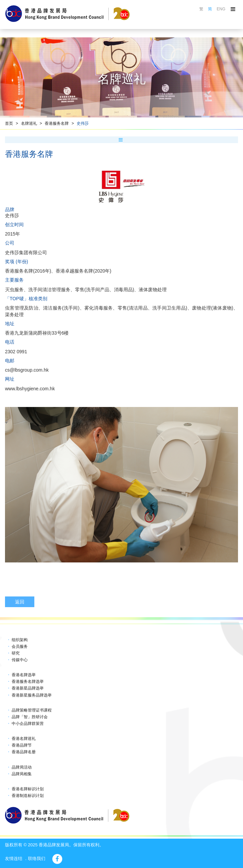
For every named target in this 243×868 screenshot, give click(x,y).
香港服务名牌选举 (28, 682)
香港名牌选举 (24, 675)
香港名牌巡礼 (24, 739)
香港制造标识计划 (28, 796)
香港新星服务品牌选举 (32, 695)
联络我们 (37, 858)
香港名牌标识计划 (28, 789)
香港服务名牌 (57, 123)
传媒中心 (20, 660)
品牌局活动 (22, 767)
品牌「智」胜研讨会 (30, 717)
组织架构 (20, 640)
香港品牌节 (22, 745)
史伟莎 (83, 123)
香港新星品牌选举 (28, 688)
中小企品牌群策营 (28, 724)
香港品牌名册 (24, 752)
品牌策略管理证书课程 (32, 710)
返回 (20, 602)
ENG (221, 9)
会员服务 (20, 646)
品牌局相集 (22, 774)
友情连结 (14, 858)
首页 (9, 123)
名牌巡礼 (29, 123)
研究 (16, 653)
